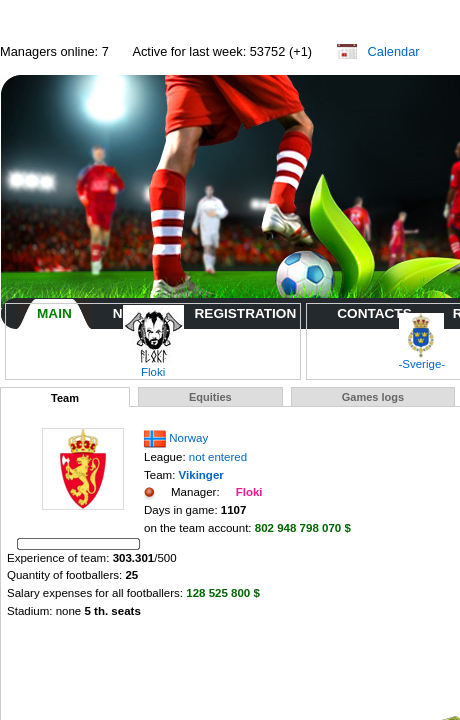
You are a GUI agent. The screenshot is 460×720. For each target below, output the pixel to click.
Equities (210, 397)
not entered (218, 457)
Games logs (373, 397)
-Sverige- (421, 359)
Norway (188, 438)
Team (65, 398)
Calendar (394, 51)
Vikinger (201, 475)
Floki (153, 367)
